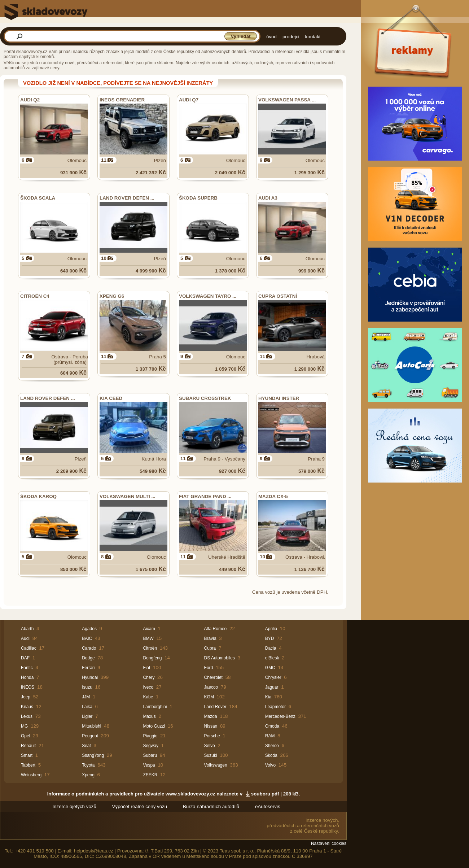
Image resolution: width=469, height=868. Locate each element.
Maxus (149, 716)
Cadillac (29, 648)
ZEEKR (150, 775)
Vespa (149, 765)
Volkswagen (216, 765)
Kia (268, 697)
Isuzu (87, 687)
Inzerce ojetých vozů (74, 806)
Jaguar (272, 687)
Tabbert (28, 765)
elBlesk (272, 658)
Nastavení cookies (329, 843)
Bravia (210, 638)
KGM (209, 697)
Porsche (212, 736)
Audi (25, 638)
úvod (271, 37)
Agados (89, 629)
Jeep (26, 697)
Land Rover (215, 707)
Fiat (146, 668)
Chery (149, 677)
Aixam (149, 629)
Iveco (148, 687)
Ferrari (88, 668)
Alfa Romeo (216, 629)
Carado (89, 648)
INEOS (28, 687)
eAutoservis (268, 806)
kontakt (313, 37)
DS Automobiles (220, 658)
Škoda (271, 755)
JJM (86, 697)
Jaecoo (211, 687)
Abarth (27, 629)
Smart (27, 755)
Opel (25, 736)
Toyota (88, 765)
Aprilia (271, 629)
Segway (151, 746)
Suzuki (211, 755)
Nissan (211, 726)
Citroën (150, 648)
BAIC (87, 638)
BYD (270, 638)
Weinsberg (31, 775)
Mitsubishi (91, 726)
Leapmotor (275, 707)
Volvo (270, 765)
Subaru (150, 755)
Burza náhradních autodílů (211, 806)
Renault (28, 746)
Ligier (87, 716)
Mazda (211, 716)
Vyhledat (240, 36)
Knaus (27, 707)
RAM (270, 736)
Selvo (210, 746)
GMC (270, 668)
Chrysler (273, 677)
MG (24, 726)
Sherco (272, 746)
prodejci (291, 37)
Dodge (88, 658)
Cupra (210, 648)
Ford (209, 668)
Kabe (148, 697)
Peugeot (90, 736)
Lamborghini (155, 707)
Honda (27, 677)
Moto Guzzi (154, 726)
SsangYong (93, 755)
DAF (25, 658)
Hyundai (90, 677)
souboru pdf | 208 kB (275, 794)
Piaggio (150, 736)
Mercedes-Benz (280, 716)
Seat (86, 746)
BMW (148, 638)
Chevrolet (213, 677)
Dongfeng (152, 658)
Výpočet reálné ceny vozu (140, 806)
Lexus (27, 716)
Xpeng (88, 775)
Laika (87, 707)
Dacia (271, 648)
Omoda (272, 726)
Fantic (27, 668)
